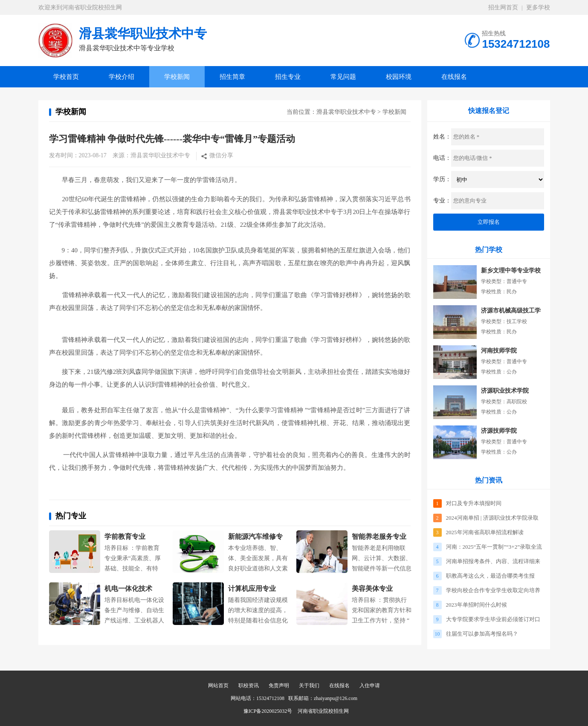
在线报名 (454, 77)
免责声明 (279, 686)
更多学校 (538, 7)
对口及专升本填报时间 (474, 503)
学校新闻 (177, 77)
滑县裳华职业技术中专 (346, 112)
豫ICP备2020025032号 (268, 711)
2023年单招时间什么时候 (476, 605)
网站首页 (218, 686)
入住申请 (370, 686)
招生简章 (232, 77)
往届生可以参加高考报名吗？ (482, 634)
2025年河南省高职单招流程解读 (485, 532)
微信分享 (221, 155)
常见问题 (343, 77)
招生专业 (288, 77)
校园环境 (399, 77)
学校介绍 (122, 77)
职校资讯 (249, 686)
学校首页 (66, 77)
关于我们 (309, 686)
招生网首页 (503, 7)
